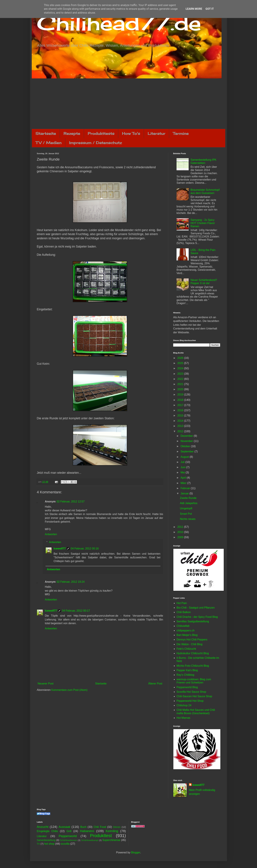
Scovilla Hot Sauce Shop (191, 692)
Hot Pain (182, 603)
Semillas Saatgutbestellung (193, 621)
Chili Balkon (184, 612)
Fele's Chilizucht (186, 649)
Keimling (112, 831)
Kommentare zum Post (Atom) (69, 690)
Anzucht (43, 827)
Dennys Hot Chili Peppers (192, 640)
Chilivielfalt (183, 626)
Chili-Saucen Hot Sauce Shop (194, 696)
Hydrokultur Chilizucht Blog (193, 653)
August (185, 457)
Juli (183, 462)
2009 (181, 537)
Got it (210, 9)
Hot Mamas (183, 718)
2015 (181, 416)
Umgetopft (186, 508)
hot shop (49, 844)
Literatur (156, 133)
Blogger (136, 852)
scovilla (65, 844)
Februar (186, 488)
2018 (181, 400)
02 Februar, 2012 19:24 (71, 582)
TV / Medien (49, 143)
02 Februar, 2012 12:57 (71, 502)
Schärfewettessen (69, 840)
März (184, 483)
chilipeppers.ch (186, 630)
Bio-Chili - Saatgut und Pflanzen (196, 608)
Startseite (46, 133)
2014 (181, 421)
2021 (181, 384)
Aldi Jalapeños (189, 503)
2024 (181, 368)
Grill (69, 831)
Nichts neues (188, 519)
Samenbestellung (46, 840)
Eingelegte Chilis (47, 831)
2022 (181, 379)
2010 (181, 532)
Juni (183, 467)
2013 (181, 426)
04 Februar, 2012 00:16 (85, 549)
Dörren (117, 827)
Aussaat (64, 827)
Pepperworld (68, 836)
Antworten (51, 534)
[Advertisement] (128, 104)
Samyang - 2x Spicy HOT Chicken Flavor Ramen (203, 223)
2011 (181, 527)
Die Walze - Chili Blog (189, 644)
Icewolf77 (60, 549)
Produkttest (101, 836)
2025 (181, 363)
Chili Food (100, 827)
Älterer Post (155, 684)
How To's (131, 133)
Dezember (187, 436)
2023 (181, 374)
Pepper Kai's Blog (187, 670)
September (188, 451)
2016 (181, 410)
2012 (181, 431)
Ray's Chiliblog (185, 675)
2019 (181, 395)
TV (38, 844)
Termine (181, 133)
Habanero (87, 831)
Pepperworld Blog (187, 687)
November (187, 441)
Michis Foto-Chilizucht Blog (193, 666)
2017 (181, 405)
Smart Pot (186, 514)
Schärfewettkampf (90, 840)
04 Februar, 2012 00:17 (76, 611)
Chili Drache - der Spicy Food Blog (197, 617)
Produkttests (101, 133)
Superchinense (111, 840)
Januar (185, 493)
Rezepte (72, 133)
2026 (181, 358)
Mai (183, 472)
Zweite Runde (188, 498)
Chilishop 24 (184, 705)
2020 (181, 389)
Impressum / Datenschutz (95, 143)
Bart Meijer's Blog (187, 635)
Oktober (186, 446)
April (184, 478)
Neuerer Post (46, 684)
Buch (83, 827)
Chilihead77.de (119, 23)
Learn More (194, 9)
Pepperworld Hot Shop (190, 701)
